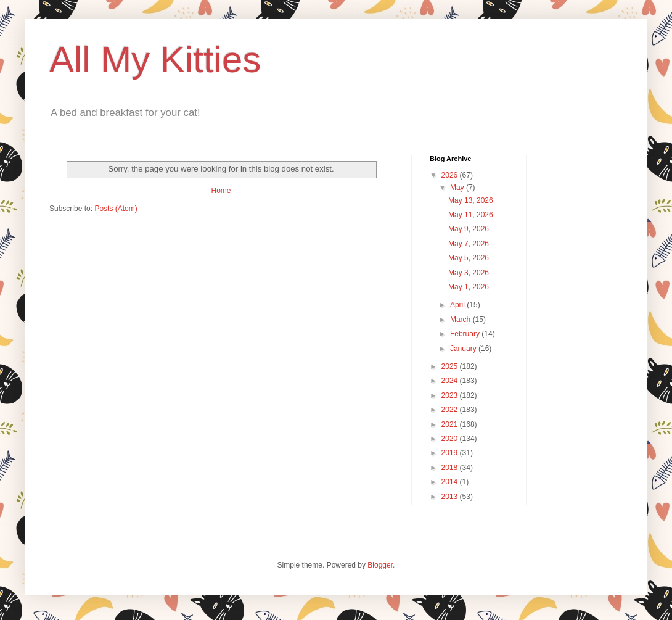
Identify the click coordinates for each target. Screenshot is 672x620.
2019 (451, 453)
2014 (451, 482)
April (458, 305)
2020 (451, 439)
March (461, 320)
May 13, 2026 (471, 200)
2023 (451, 395)
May (458, 188)
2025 (451, 366)
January (464, 349)
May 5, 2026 (469, 258)
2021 (451, 424)
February (466, 334)
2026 (451, 175)
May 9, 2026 (469, 229)
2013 (451, 497)
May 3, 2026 (469, 273)
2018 (451, 468)
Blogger (380, 565)
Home (221, 191)
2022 (451, 410)
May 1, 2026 (469, 287)
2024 (451, 381)
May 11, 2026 (471, 215)
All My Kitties (155, 60)
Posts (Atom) (116, 209)
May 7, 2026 (469, 244)
